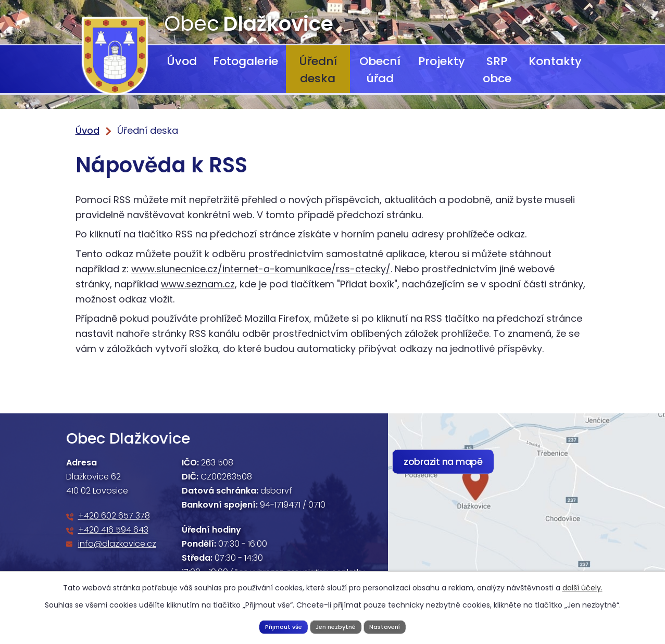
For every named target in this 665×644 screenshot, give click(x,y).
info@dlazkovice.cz (117, 544)
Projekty (442, 61)
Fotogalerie (246, 61)
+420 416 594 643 (113, 530)
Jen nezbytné (336, 626)
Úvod (182, 61)
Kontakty (555, 61)
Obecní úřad (380, 70)
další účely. (582, 586)
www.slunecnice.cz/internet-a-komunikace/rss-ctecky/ (261, 269)
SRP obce (497, 70)
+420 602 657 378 (114, 516)
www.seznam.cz (198, 284)
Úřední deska (318, 70)
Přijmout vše (277, 626)
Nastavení (391, 626)
